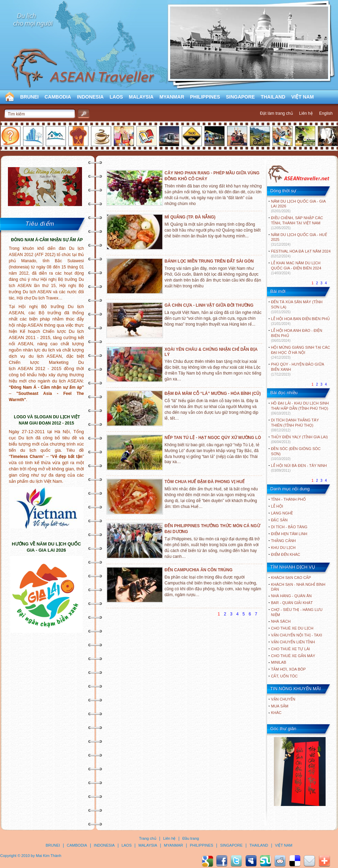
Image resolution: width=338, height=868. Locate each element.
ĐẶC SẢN (279, 520)
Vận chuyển (283, 699)
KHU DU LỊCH (283, 548)
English (326, 113)
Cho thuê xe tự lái (291, 649)
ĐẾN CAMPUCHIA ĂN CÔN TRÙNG (199, 570)
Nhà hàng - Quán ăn (291, 596)
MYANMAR (172, 97)
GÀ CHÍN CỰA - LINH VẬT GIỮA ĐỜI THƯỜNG (209, 305)
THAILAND (273, 97)
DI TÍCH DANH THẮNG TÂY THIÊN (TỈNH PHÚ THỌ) (295, 425)
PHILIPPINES (205, 97)
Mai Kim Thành (49, 856)
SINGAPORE (240, 97)
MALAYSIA (141, 97)
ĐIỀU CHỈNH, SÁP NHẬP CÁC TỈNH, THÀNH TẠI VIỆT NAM (297, 223)
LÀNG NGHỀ (282, 513)
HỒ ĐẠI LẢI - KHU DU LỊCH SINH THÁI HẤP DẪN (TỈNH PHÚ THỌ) (300, 408)
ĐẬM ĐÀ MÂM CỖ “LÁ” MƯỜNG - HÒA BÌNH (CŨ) (213, 394)
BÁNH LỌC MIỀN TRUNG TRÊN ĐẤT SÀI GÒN (209, 261)
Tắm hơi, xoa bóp (289, 669)
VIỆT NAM (303, 97)
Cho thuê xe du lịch (292, 628)
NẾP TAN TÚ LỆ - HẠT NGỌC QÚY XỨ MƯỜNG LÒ (213, 438)
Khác (276, 713)
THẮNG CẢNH (284, 541)
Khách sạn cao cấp (291, 578)
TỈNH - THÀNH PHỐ (289, 499)
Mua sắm (280, 706)
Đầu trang (191, 838)
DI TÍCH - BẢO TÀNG (289, 527)
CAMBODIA (58, 97)
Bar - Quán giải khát (292, 603)
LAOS (116, 97)
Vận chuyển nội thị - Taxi (297, 635)
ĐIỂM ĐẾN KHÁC (286, 554)
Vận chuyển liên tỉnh (293, 642)
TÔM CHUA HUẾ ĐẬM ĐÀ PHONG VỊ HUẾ (205, 482)
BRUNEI (30, 97)
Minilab (279, 662)
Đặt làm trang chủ (276, 113)
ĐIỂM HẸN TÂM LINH (289, 534)
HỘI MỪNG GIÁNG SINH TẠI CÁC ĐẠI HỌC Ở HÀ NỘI (301, 352)
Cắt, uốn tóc (285, 676)
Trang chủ (148, 838)
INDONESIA (90, 97)
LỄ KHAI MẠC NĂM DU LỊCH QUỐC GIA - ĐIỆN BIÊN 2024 (296, 268)
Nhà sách (281, 621)
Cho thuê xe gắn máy (293, 656)
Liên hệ (306, 113)
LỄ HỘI (277, 506)
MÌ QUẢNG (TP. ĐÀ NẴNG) (190, 217)
